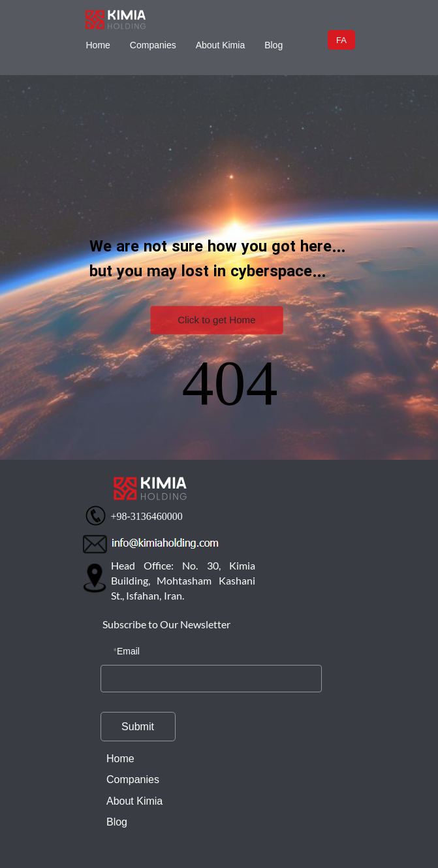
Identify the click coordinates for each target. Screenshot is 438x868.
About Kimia (220, 45)
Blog (274, 45)
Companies (153, 45)
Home (98, 45)
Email (128, 651)
